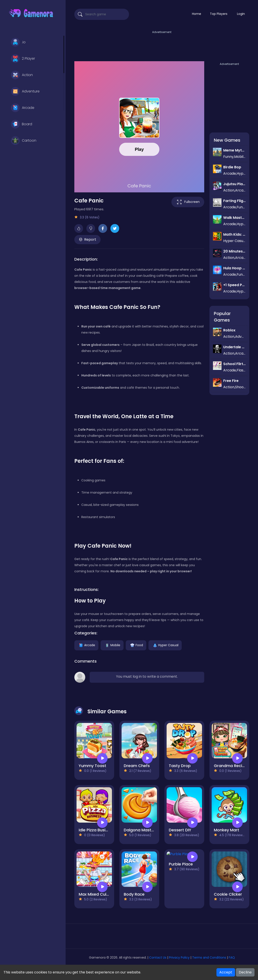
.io (18, 42)
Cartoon (24, 141)
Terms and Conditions (209, 957)
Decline (245, 972)
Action (22, 75)
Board (22, 124)
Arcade (23, 108)
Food (136, 645)
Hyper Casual (165, 645)
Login (241, 14)
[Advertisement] (162, 44)
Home (197, 14)
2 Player (23, 59)
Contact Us (158, 957)
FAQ (232, 957)
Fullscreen (188, 202)
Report (88, 239)
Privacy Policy (179, 957)
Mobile (112, 645)
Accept (226, 972)
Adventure (25, 91)
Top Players (219, 14)
